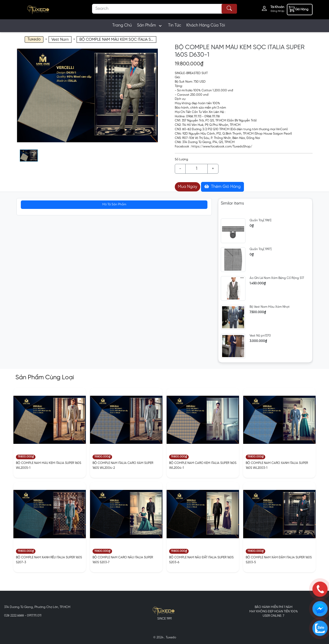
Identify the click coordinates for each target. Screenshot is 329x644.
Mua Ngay (188, 187)
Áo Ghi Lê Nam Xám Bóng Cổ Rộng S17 (277, 278)
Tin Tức (175, 25)
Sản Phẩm (150, 26)
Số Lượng (181, 159)
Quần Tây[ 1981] (260, 220)
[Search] (164, 9)
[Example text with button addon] (197, 169)
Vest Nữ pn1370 (260, 336)
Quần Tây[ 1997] (261, 249)
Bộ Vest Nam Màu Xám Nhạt (270, 307)
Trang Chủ (122, 25)
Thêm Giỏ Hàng (222, 187)
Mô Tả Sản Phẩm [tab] (114, 204)
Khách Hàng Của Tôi (206, 25)
